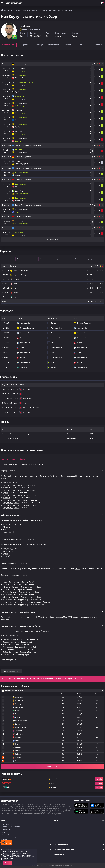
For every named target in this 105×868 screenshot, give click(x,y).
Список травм (53, 45)
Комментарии (97, 45)
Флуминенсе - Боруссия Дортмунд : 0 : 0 (20, 647)
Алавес (78, 569)
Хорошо (8, 863)
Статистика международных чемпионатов (56, 259)
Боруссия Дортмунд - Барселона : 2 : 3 (19, 642)
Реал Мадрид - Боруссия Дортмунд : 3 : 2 (20, 650)
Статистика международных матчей (89, 259)
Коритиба (7, 483)
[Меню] (2, 3)
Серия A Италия (7, 824)
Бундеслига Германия (9, 832)
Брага (5, 493)
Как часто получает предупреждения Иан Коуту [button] (22, 626)
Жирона (6, 488)
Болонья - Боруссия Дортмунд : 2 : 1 (18, 645)
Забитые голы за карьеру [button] (12, 515)
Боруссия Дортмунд (11, 503)
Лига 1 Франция (7, 834)
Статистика (8, 259)
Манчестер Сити (10, 485)
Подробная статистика (53, 766)
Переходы (39, 45)
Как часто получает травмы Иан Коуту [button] (18, 612)
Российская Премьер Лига (10, 837)
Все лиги (4, 839)
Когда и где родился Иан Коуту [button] (15, 459)
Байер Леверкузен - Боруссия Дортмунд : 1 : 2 (22, 652)
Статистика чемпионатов (26, 259)
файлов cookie (8, 859)
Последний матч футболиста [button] (14, 563)
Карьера (25, 45)
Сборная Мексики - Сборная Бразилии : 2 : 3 (21, 640)
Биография (82, 45)
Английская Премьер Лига (10, 827)
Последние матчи (9, 45)
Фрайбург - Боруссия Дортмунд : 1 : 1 (18, 655)
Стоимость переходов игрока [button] (14, 575)
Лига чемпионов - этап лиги (31, 145)
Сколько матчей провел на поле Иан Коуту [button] (20, 539)
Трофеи (68, 45)
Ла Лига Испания (7, 829)
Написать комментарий (12, 671)
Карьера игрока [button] (8, 471)
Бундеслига (27, 64)
